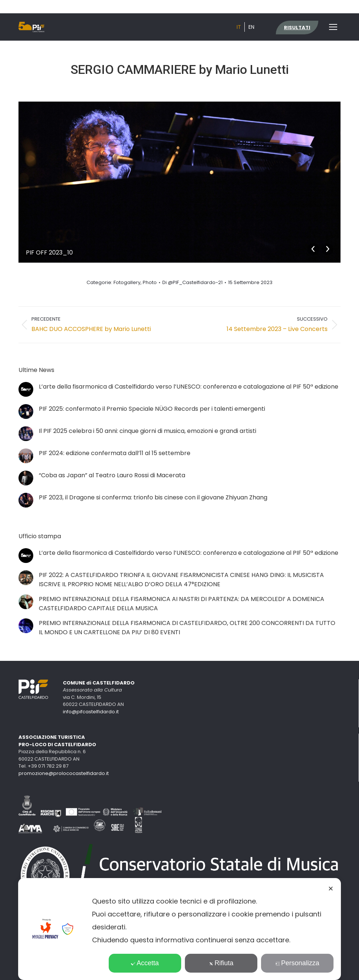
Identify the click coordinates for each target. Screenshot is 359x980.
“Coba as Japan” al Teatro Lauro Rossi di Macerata (112, 475)
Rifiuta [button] (221, 963)
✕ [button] (331, 889)
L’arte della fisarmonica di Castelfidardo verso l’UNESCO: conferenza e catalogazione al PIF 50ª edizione (189, 387)
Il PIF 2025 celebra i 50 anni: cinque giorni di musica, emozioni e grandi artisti (148, 431)
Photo (150, 282)
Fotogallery (127, 282)
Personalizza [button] (297, 963)
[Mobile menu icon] (333, 27)
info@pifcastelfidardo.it (91, 712)
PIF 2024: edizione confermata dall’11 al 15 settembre (115, 453)
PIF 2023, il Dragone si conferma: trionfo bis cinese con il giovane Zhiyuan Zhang (153, 497)
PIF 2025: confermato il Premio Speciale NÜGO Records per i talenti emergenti (152, 409)
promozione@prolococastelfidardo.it (64, 773)
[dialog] (180, 929)
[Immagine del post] (26, 389)
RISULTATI (297, 28)
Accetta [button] (145, 963)
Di (192, 283)
